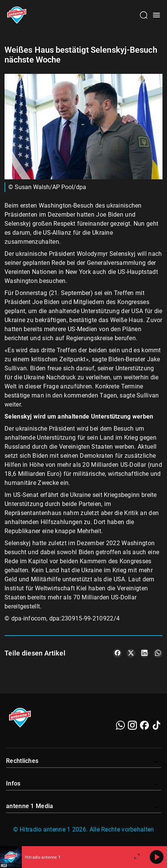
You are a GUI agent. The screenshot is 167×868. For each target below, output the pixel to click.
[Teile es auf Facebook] (117, 653)
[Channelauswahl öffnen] (144, 15)
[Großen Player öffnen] (137, 857)
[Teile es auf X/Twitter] (131, 653)
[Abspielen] (156, 857)
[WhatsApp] (120, 725)
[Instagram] (132, 725)
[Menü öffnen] (156, 15)
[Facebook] (144, 725)
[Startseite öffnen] (17, 15)
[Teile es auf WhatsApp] (158, 653)
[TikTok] (156, 725)
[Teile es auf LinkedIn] (144, 653)
